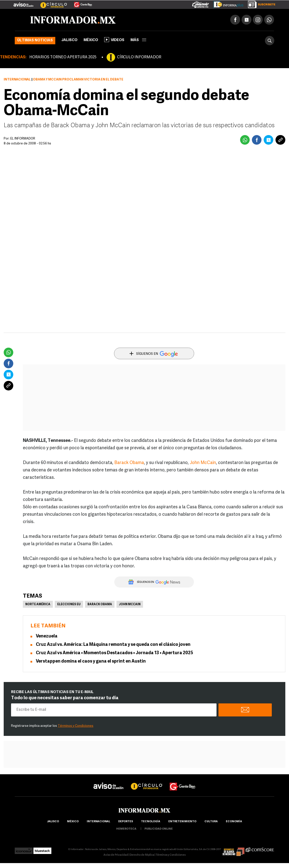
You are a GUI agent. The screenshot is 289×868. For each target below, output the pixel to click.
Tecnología (151, 822)
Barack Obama (129, 463)
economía (234, 822)
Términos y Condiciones (76, 726)
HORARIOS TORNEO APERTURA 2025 (63, 57)
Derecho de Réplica (142, 855)
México (91, 40)
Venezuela (47, 636)
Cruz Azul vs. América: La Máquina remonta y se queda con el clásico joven (113, 645)
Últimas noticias (35, 40)
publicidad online (159, 829)
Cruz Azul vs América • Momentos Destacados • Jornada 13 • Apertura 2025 (115, 653)
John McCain (203, 463)
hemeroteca (126, 829)
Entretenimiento (182, 822)
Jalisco (69, 40)
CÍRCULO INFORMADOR (139, 57)
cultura (211, 822)
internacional (98, 822)
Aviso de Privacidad (116, 855)
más (138, 40)
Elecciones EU (69, 604)
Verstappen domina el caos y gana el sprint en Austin (91, 661)
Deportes (126, 822)
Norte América (38, 604)
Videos (114, 40)
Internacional (17, 80)
